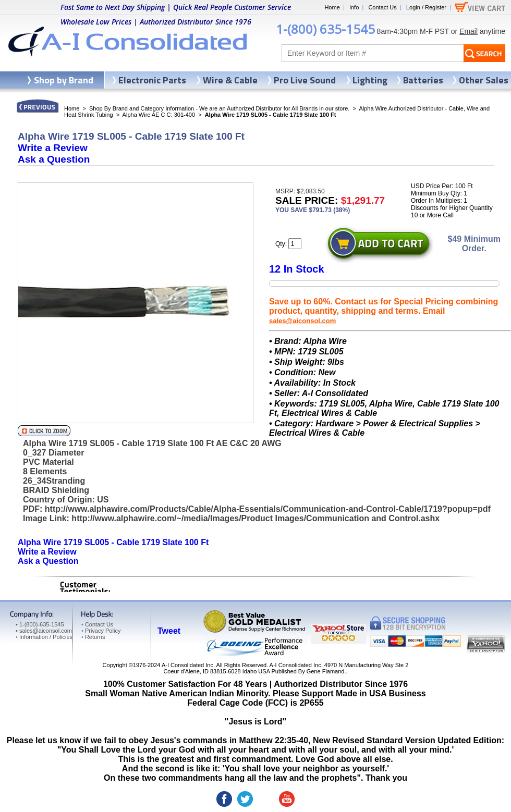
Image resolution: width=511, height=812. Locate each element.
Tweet (169, 631)
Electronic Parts (152, 80)
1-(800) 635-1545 (325, 29)
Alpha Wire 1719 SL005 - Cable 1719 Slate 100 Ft (113, 542)
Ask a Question (54, 159)
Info (354, 7)
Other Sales (484, 80)
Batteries (423, 80)
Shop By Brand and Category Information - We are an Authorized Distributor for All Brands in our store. (219, 108)
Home (332, 7)
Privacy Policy (101, 631)
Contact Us (382, 7)
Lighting (370, 80)
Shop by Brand (64, 80)
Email (469, 31)
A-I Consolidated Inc (187, 665)
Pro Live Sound (305, 80)
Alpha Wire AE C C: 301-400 (159, 115)
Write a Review (53, 148)
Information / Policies (44, 637)
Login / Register (426, 7)
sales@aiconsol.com (302, 321)
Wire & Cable (230, 80)
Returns (93, 637)
